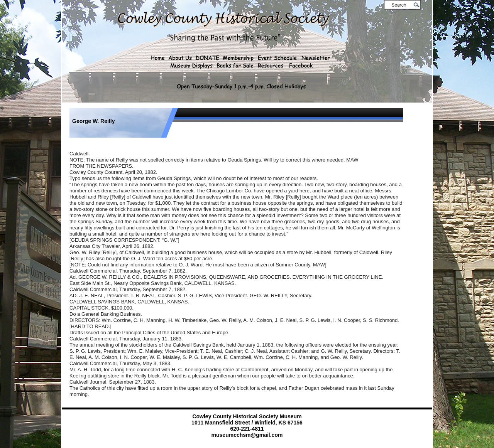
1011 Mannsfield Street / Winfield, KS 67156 (247, 423)
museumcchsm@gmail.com (247, 435)
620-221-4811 (247, 429)
